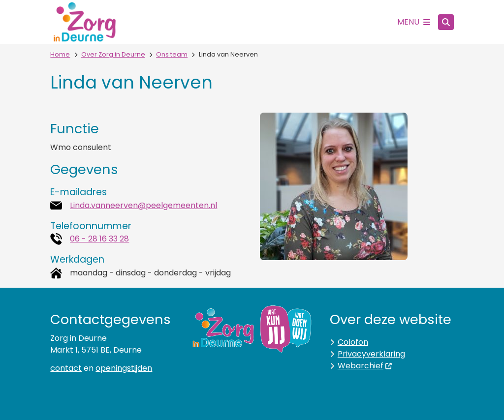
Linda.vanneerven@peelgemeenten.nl (143, 205)
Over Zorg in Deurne (113, 54)
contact (66, 368)
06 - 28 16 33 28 (99, 239)
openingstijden (124, 368)
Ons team (172, 54)
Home (60, 54)
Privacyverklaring (371, 354)
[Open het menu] (414, 22)
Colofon (353, 342)
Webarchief (365, 366)
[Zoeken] (446, 22)
